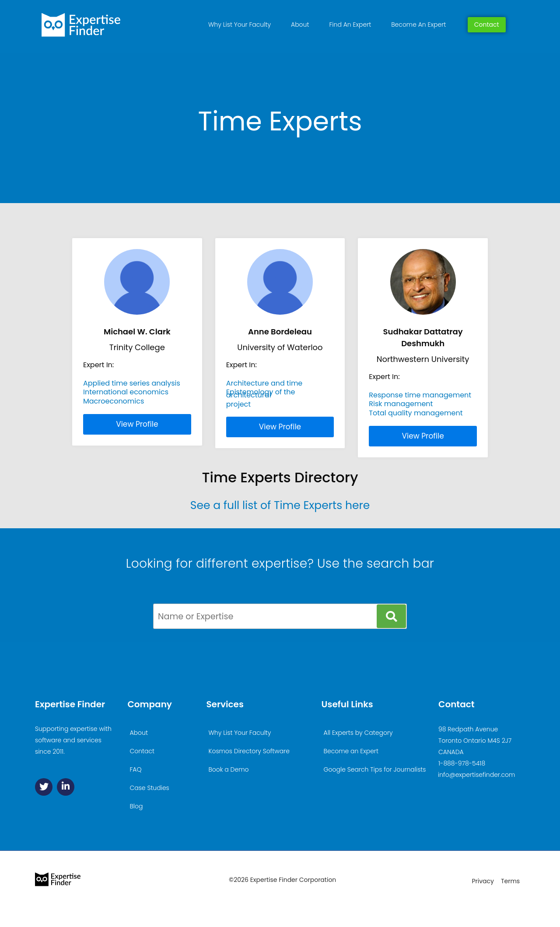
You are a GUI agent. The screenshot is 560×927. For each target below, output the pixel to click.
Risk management (401, 404)
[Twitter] (44, 787)
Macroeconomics (114, 401)
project (238, 404)
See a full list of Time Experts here (280, 505)
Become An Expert (418, 25)
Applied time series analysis (132, 383)
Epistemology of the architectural (261, 393)
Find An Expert (350, 25)
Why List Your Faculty (240, 25)
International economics (126, 392)
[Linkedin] (66, 787)
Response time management (420, 395)
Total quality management (416, 413)
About (300, 25)
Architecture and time (264, 383)
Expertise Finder (70, 704)
